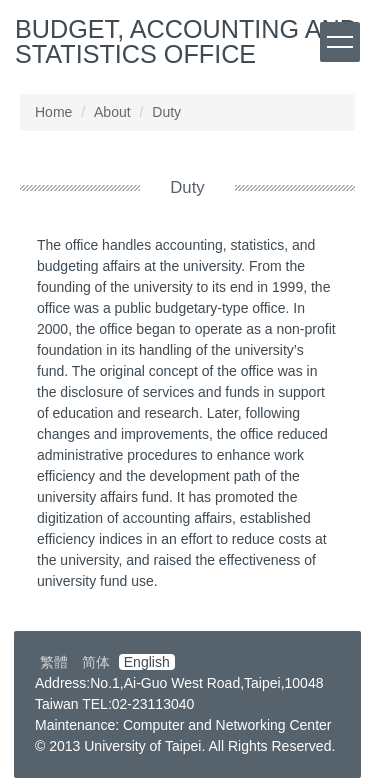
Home (53, 112)
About (112, 112)
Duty (166, 112)
